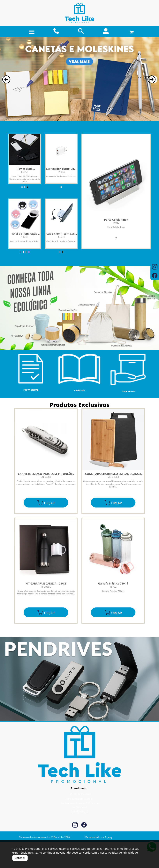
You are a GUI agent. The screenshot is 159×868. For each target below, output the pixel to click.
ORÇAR (46, 503)
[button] (6, 79)
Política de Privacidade (123, 853)
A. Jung (109, 837)
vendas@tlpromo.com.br (80, 799)
